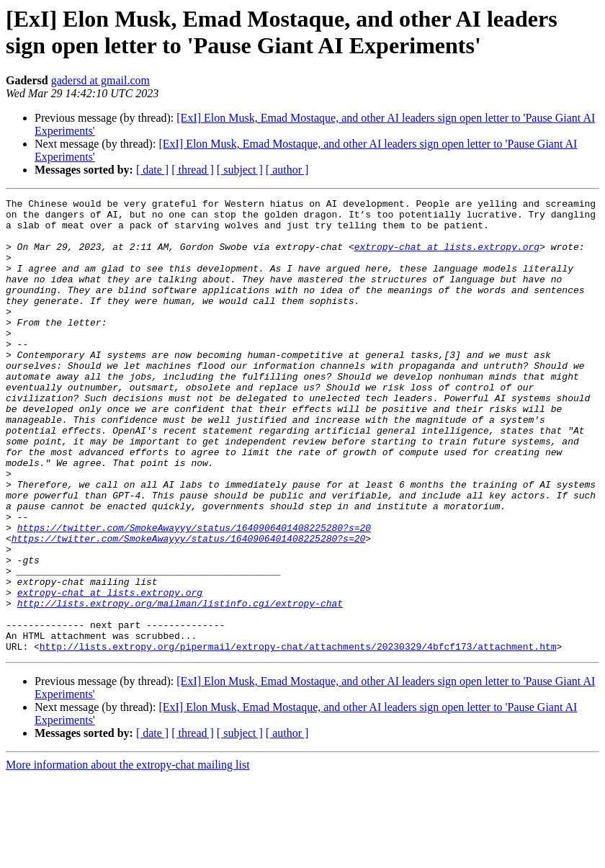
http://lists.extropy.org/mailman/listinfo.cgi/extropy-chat (180, 685)
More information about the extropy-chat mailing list (128, 855)
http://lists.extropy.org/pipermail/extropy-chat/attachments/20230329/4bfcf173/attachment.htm (298, 737)
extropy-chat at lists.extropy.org (447, 257)
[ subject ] (240, 170)
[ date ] (152, 170)
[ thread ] (193, 170)
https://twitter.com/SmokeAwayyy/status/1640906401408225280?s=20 (194, 594)
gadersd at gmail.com (100, 80)
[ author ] (287, 170)
